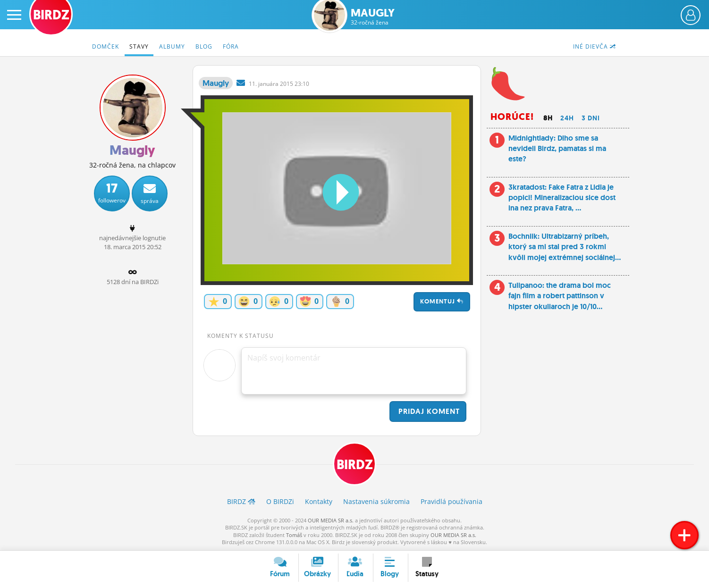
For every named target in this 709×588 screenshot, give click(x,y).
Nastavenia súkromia (376, 501)
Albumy (172, 46)
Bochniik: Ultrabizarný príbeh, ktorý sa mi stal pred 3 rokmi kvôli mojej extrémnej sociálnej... (565, 247)
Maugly (373, 17)
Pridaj (428, 411)
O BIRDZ (280, 501)
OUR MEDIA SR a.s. (331, 520)
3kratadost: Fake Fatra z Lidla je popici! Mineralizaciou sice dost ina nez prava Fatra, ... (562, 198)
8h (548, 118)
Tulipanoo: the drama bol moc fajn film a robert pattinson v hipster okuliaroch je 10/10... (560, 296)
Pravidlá (452, 501)
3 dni (591, 118)
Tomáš (294, 535)
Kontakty (319, 501)
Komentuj (442, 301)
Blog (204, 46)
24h (567, 118)
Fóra (231, 46)
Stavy (139, 46)
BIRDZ (355, 465)
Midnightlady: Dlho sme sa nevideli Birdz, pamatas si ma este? (557, 149)
